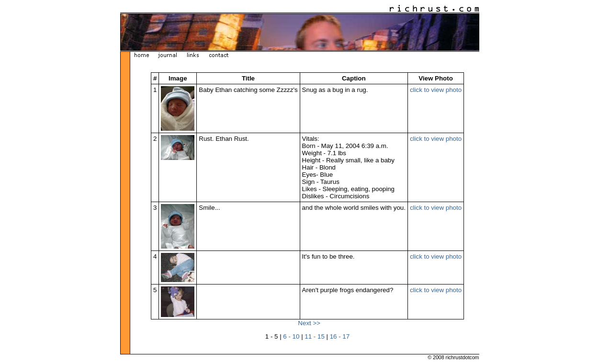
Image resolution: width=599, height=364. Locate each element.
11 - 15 (315, 336)
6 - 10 (291, 336)
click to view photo (436, 90)
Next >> (309, 323)
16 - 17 (340, 336)
